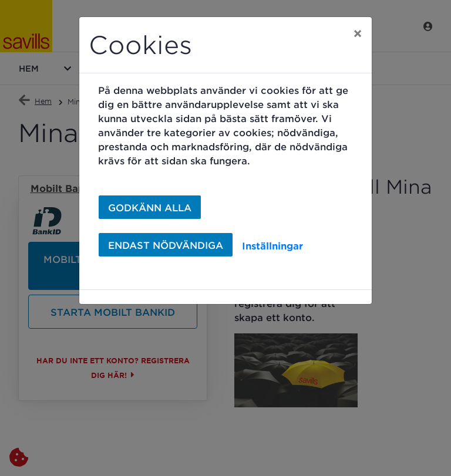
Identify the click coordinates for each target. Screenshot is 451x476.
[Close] (358, 33)
